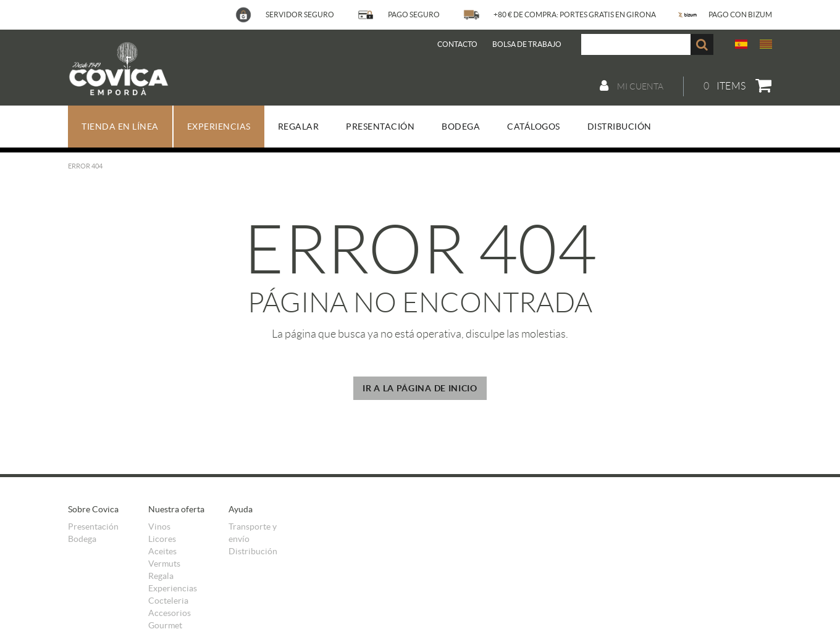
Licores (162, 539)
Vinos (159, 527)
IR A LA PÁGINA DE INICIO (420, 388)
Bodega (82, 539)
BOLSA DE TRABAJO (527, 44)
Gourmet (165, 625)
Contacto (457, 44)
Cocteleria (168, 601)
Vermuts (164, 564)
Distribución (253, 551)
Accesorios (170, 613)
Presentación (93, 527)
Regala (161, 576)
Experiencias (173, 588)
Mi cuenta (632, 86)
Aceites (162, 551)
